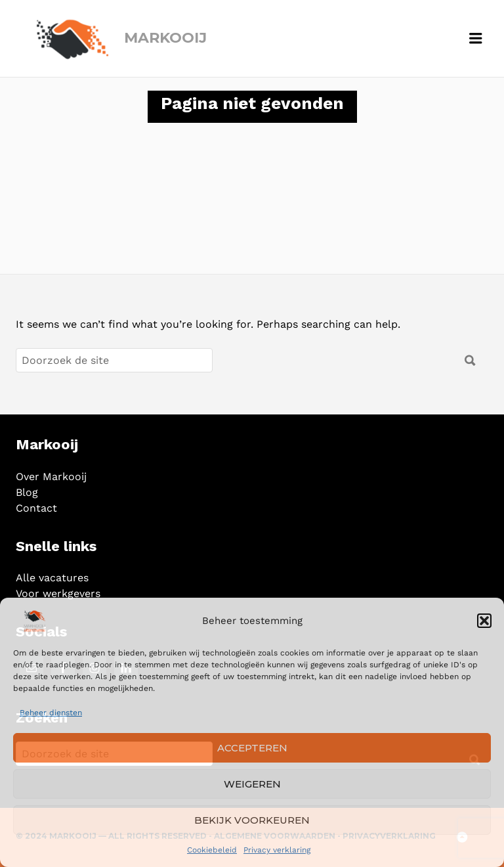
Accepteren (252, 748)
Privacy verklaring (277, 850)
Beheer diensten (51, 713)
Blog (27, 492)
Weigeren (252, 784)
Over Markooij (51, 477)
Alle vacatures (52, 578)
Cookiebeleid (212, 850)
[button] (484, 621)
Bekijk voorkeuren (252, 820)
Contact (36, 508)
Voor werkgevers (58, 593)
